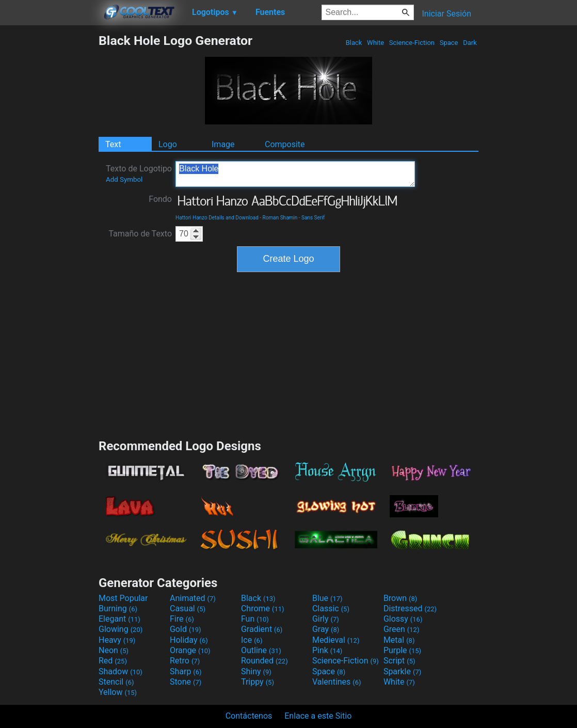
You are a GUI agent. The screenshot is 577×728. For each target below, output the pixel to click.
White (375, 43)
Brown (400, 598)
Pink (327, 650)
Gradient (262, 629)
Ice (252, 640)
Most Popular (123, 598)
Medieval (336, 640)
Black (354, 43)
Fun (255, 619)
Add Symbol (124, 179)
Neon (114, 650)
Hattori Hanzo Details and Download (217, 218)
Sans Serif (313, 218)
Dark (470, 43)
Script (399, 661)
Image (223, 144)
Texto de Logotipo (139, 173)
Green (402, 629)
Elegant (119, 619)
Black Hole (295, 174)
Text (113, 144)
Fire (182, 619)
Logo (168, 144)
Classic (331, 608)
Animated (193, 598)
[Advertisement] (49, 188)
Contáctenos (249, 716)
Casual (188, 608)
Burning (118, 608)
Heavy (117, 640)
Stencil (116, 682)
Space (448, 43)
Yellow (118, 692)
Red (113, 661)
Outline (261, 650)
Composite (285, 144)
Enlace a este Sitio (318, 716)
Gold (186, 629)
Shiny (256, 671)
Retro (185, 661)
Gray (326, 629)
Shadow (121, 671)
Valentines (337, 682)
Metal (399, 640)
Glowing (121, 629)
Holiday (189, 640)
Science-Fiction (412, 43)
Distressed (410, 608)
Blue (327, 598)
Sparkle (402, 671)
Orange (190, 650)
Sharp (186, 671)
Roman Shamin (280, 218)
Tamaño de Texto (140, 234)
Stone (186, 682)
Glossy (403, 619)
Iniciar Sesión (446, 14)
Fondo (160, 199)
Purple (402, 650)
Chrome (263, 608)
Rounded (265, 661)
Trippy (258, 682)
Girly (326, 619)
